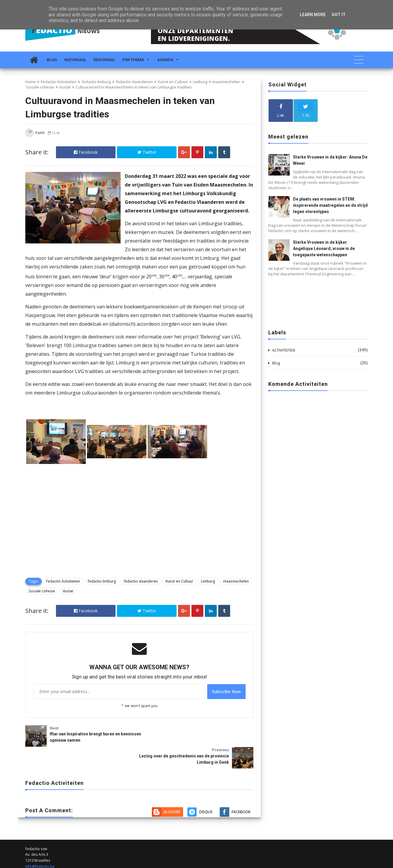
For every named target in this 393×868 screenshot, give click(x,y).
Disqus (206, 788)
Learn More (313, 15)
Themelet (360, 863)
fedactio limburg (96, 82)
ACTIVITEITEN (284, 350)
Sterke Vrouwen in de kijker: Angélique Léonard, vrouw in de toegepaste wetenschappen (324, 249)
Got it (339, 15)
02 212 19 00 (36, 849)
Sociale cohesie (40, 87)
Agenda (165, 60)
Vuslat (65, 87)
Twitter (147, 152)
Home (31, 82)
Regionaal (104, 60)
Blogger (172, 788)
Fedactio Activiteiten (59, 82)
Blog (52, 60)
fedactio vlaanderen (134, 82)
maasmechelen (226, 82)
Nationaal (75, 60)
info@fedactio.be (40, 843)
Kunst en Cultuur (173, 82)
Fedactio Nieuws (39, 863)
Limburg (200, 82)
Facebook (86, 152)
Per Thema (133, 60)
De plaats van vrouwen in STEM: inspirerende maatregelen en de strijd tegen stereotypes (330, 205)
